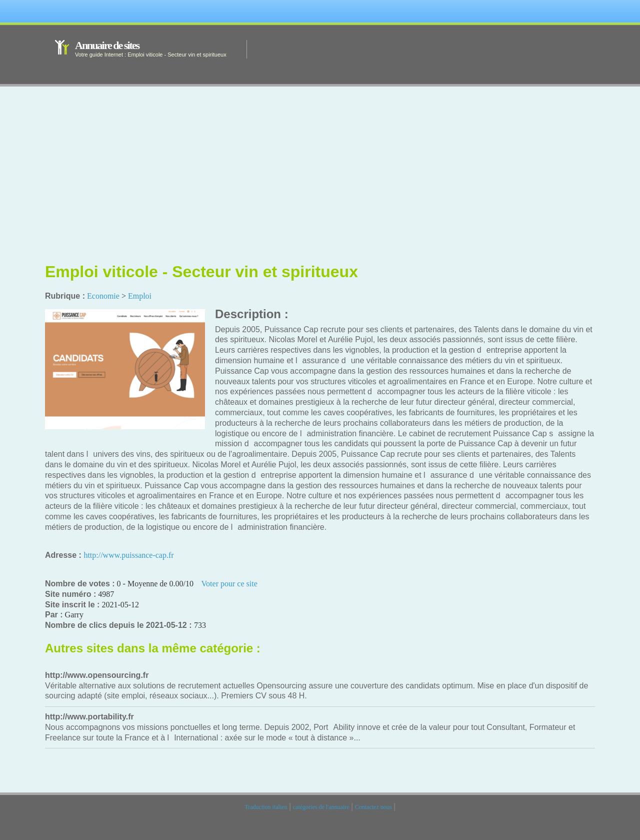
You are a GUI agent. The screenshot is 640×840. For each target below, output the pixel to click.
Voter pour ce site (229, 584)
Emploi (140, 296)
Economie (103, 296)
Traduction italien (266, 807)
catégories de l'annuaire (321, 807)
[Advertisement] (320, 183)
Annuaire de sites (107, 45)
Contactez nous (373, 807)
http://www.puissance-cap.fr (128, 555)
